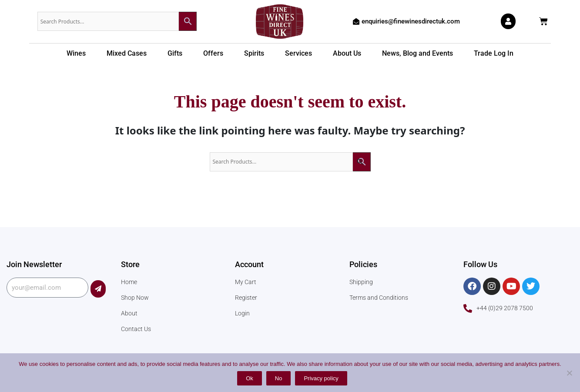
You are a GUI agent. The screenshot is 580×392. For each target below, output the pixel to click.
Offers (213, 53)
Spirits (254, 53)
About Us (347, 53)
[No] (569, 373)
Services (298, 53)
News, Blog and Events (417, 53)
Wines (76, 53)
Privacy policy (321, 378)
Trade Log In (494, 53)
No (279, 378)
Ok (250, 378)
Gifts (175, 53)
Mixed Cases (127, 53)
